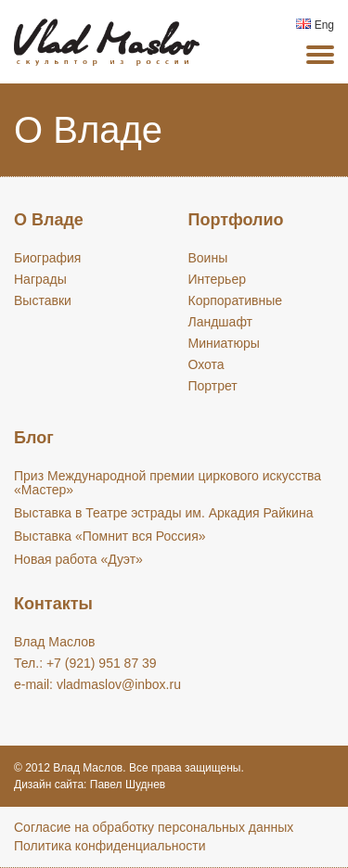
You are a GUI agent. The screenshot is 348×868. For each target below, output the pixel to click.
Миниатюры (224, 343)
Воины (208, 258)
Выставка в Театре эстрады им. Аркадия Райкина (163, 513)
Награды (40, 279)
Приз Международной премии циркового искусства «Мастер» (168, 483)
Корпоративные (236, 300)
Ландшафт (221, 322)
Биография (47, 258)
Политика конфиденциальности (110, 846)
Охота (206, 364)
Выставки (43, 300)
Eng (315, 25)
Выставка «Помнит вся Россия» (110, 536)
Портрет (213, 386)
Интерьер (218, 279)
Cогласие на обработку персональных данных (154, 827)
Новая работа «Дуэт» (78, 559)
